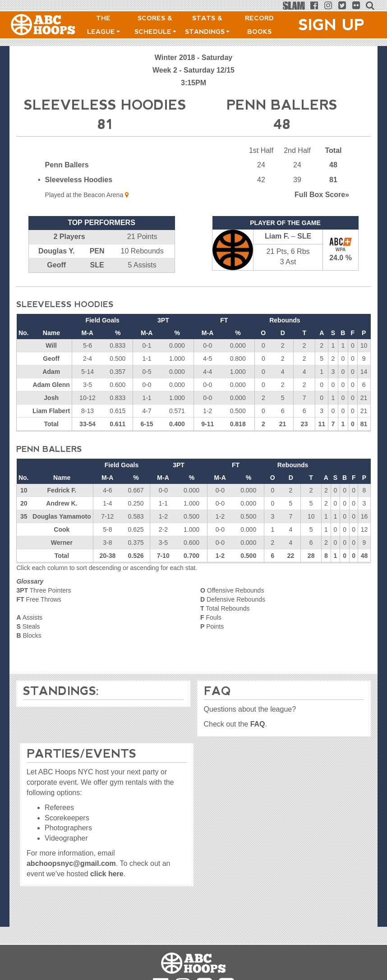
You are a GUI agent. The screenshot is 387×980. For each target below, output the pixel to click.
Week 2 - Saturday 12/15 (193, 70)
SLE (97, 265)
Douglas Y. (57, 251)
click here (107, 874)
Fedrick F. (62, 490)
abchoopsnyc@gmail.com (71, 863)
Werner (62, 543)
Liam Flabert (51, 411)
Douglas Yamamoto (62, 516)
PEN (97, 251)
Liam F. (277, 236)
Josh (51, 398)
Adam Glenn (51, 385)
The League (104, 25)
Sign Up (332, 25)
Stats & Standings (207, 25)
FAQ (258, 724)
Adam (51, 372)
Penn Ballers (67, 165)
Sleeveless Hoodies (79, 180)
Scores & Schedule (155, 25)
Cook (62, 529)
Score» (322, 195)
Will (51, 345)
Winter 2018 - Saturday (193, 58)
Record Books (259, 25)
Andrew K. (62, 503)
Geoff (56, 265)
